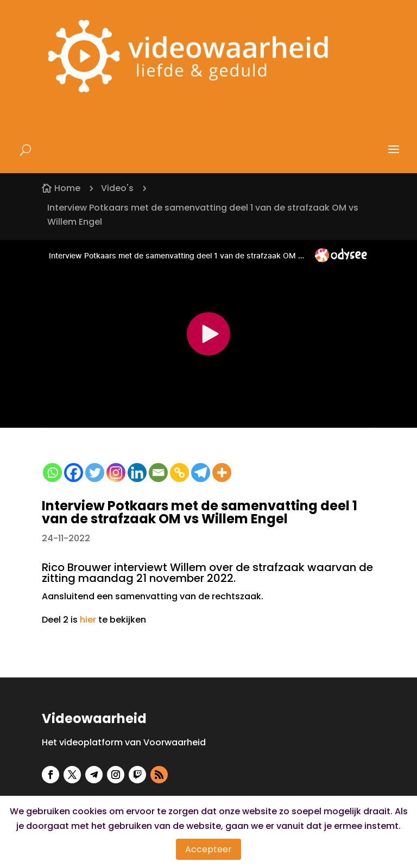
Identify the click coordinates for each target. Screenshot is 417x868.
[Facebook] (74, 473)
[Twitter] (95, 473)
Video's (117, 188)
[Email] (158, 473)
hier (88, 620)
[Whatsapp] (52, 473)
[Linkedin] (137, 473)
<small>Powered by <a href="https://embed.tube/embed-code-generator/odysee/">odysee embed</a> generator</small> (208, 334)
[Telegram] (201, 473)
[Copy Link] (179, 473)
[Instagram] (116, 473)
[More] (222, 473)
